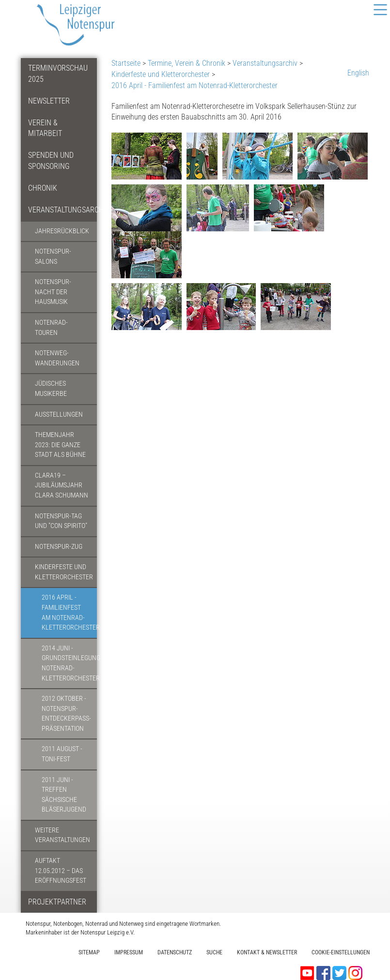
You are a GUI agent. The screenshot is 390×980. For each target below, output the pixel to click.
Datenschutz (175, 952)
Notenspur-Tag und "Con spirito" (61, 521)
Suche (214, 952)
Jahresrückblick (62, 231)
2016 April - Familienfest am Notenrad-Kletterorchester (69, 612)
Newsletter (49, 101)
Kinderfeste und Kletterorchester (64, 572)
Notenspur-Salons (53, 256)
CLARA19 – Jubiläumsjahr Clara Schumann (62, 485)
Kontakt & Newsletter (267, 952)
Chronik (43, 188)
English (358, 73)
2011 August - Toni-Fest (62, 754)
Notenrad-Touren (51, 328)
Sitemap (89, 952)
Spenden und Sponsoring (51, 161)
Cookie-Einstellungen (341, 952)
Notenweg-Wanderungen (57, 358)
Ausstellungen (59, 415)
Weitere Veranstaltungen (62, 835)
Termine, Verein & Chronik (187, 63)
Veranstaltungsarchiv (63, 210)
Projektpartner (57, 902)
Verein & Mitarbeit (45, 128)
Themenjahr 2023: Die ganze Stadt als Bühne (60, 445)
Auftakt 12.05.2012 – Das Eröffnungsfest (61, 871)
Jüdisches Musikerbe (51, 389)
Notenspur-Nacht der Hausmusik (53, 292)
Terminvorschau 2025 (58, 74)
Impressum (129, 952)
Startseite (126, 63)
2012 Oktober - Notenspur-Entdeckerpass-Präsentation (66, 714)
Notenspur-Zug (59, 547)
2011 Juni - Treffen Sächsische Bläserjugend (64, 795)
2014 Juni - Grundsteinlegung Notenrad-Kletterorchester (69, 663)
